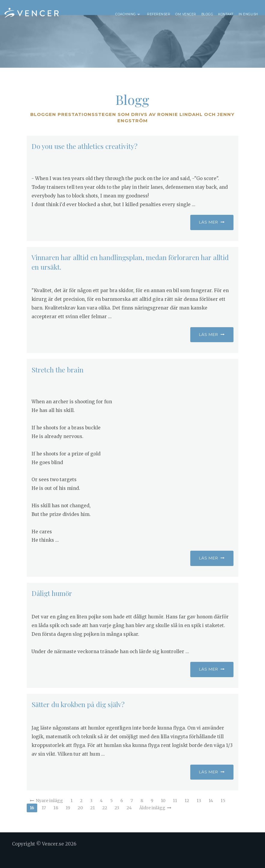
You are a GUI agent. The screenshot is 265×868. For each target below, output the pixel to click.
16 (32, 820)
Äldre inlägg (155, 820)
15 (223, 813)
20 (80, 820)
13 (199, 813)
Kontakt (226, 14)
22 (105, 820)
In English (248, 14)
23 (117, 820)
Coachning (126, 14)
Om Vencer (186, 14)
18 (56, 820)
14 (211, 813)
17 (44, 820)
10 (163, 813)
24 (129, 820)
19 (68, 820)
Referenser (159, 14)
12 (187, 813)
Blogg (207, 14)
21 (93, 820)
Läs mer (212, 234)
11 (175, 813)
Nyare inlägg (46, 813)
